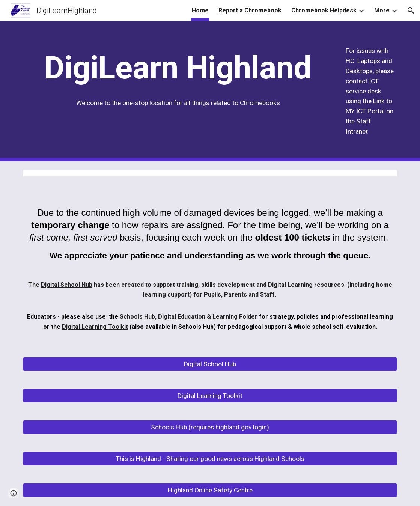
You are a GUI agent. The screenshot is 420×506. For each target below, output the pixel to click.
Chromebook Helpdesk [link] (324, 10)
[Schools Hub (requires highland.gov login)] (210, 427)
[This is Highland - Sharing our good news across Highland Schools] (210, 459)
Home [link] (200, 10)
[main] (178, 68)
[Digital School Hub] (210, 364)
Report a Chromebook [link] (250, 10)
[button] (411, 11)
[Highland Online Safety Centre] (210, 490)
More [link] (382, 10)
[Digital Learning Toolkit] (210, 396)
